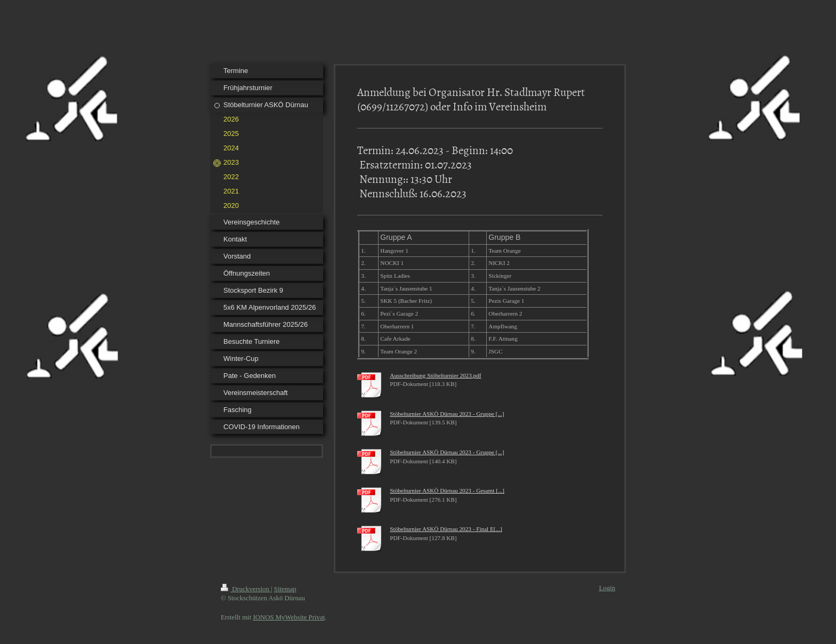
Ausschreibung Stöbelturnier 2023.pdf (435, 375)
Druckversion (246, 589)
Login (607, 588)
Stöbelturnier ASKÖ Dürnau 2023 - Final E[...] (446, 529)
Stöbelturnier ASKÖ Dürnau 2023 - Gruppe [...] (447, 414)
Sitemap (285, 589)
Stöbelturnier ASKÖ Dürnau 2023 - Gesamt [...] (447, 490)
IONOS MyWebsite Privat (289, 617)
